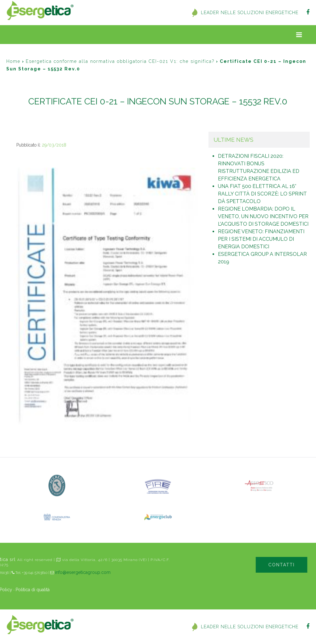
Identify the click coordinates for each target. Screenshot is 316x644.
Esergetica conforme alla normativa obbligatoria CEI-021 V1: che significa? (120, 61)
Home (13, 61)
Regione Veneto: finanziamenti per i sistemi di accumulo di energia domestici (261, 239)
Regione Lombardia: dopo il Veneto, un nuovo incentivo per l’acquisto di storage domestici (263, 216)
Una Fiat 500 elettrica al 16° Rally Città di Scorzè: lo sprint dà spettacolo (262, 194)
